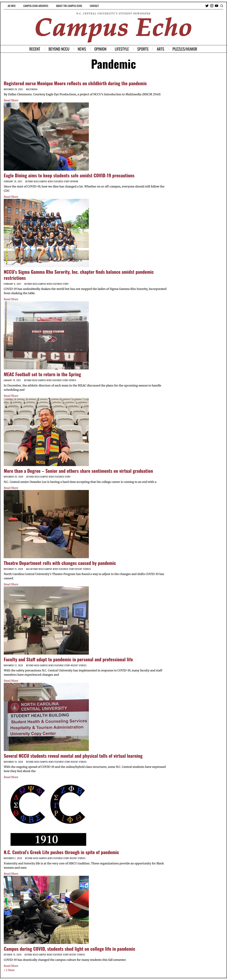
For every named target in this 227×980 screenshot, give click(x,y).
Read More (11, 100)
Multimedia (32, 89)
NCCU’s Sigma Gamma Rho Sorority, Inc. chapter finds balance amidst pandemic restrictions (79, 275)
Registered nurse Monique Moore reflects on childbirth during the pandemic (75, 83)
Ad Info (12, 6)
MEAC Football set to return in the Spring (42, 374)
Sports (73, 380)
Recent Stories (83, 569)
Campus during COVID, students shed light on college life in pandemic (69, 949)
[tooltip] (207, 6)
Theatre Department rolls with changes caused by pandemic (60, 563)
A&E (28, 569)
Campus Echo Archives (36, 6)
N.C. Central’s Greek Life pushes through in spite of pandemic (61, 852)
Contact (94, 6)
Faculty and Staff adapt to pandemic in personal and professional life (68, 659)
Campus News (46, 181)
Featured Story (62, 181)
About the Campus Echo (69, 6)
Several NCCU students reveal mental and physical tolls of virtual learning (73, 756)
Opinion (74, 181)
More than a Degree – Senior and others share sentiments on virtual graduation (78, 471)
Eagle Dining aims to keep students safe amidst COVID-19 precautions (69, 175)
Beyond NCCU (32, 181)
